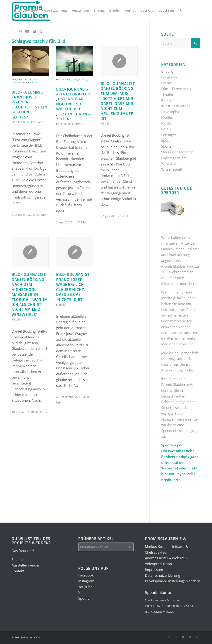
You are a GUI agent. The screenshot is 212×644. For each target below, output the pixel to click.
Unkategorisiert (174, 158)
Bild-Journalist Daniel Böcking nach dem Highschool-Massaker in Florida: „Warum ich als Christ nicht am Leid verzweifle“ (30, 294)
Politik (166, 129)
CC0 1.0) (82, 79)
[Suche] (180, 10)
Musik (166, 123)
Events (166, 83)
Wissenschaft (33, 122)
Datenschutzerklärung (162, 575)
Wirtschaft (169, 163)
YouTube (85, 587)
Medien (17, 122)
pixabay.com (69, 79)
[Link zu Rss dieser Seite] (41, 31)
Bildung (167, 71)
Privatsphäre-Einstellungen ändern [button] (173, 581)
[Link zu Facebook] (13, 31)
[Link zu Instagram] (20, 31)
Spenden (19, 560)
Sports (166, 146)
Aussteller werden (26, 565)
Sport (166, 140)
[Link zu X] (34, 31)
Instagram (86, 581)
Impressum (154, 570)
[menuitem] (26, 10)
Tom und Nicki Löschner (25, 81)
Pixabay (32, 82)
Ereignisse (63, 124)
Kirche (166, 100)
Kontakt (18, 571)
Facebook (86, 575)
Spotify (84, 598)
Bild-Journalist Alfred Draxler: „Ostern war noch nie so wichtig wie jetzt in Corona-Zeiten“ (74, 104)
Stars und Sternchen (177, 152)
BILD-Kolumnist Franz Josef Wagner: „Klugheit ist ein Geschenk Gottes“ (30, 105)
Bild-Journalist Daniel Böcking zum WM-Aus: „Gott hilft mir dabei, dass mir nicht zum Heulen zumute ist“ (118, 101)
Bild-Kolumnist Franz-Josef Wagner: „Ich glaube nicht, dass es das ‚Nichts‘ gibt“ (73, 287)
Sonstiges (169, 135)
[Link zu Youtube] (27, 31)
